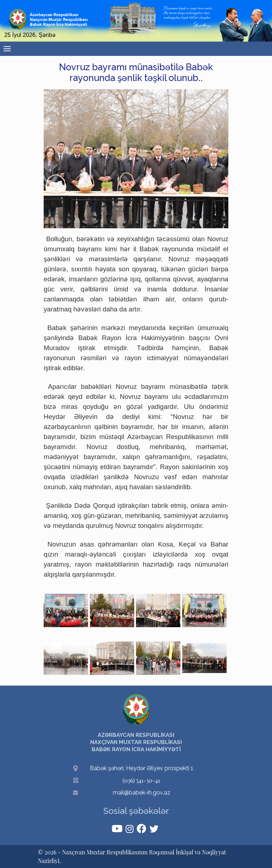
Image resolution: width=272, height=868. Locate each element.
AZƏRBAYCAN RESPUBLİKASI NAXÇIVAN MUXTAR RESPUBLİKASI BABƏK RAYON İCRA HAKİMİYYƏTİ (136, 742)
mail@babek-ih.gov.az (142, 793)
